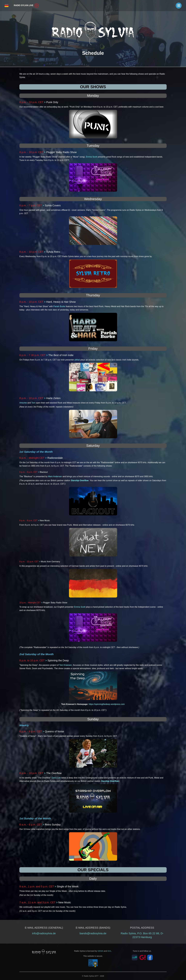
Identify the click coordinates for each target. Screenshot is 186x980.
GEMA (100, 951)
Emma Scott (92, 157)
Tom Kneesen (65, 665)
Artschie (23, 403)
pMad (77, 360)
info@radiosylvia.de (44, 933)
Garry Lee (56, 778)
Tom (33, 403)
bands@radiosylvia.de (93, 933)
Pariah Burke (59, 306)
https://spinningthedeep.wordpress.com (107, 704)
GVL (109, 951)
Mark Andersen (55, 476)
